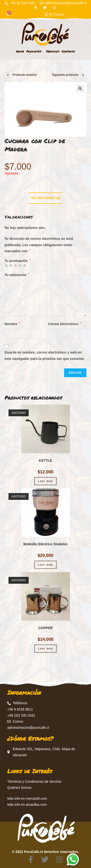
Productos (35, 52)
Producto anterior (25, 75)
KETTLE (45, 460)
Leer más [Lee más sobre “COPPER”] (45, 649)
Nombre (12, 324)
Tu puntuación (17, 261)
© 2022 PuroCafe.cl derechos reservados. (46, 852)
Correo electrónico (64, 324)
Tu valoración (17, 275)
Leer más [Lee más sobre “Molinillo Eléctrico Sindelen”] (45, 565)
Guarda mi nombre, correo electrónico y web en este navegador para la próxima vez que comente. (45, 355)
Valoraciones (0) (45, 198)
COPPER (45, 628)
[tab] (46, 198)
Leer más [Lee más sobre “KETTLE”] (45, 481)
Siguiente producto (65, 75)
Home (20, 51)
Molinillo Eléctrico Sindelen (45, 544)
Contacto (68, 51)
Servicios (53, 51)
